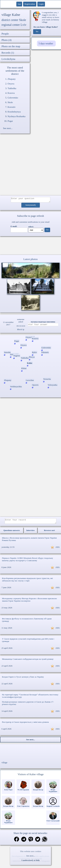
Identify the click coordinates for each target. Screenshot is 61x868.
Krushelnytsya (14, 112)
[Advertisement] (28, 166)
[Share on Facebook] (17, 841)
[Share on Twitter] (38, 841)
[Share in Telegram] (24, 841)
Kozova (11, 93)
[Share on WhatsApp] (45, 841)
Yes (37, 32)
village (4, 764)
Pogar (10, 121)
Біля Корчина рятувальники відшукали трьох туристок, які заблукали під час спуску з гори (27, 581)
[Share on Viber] (31, 841)
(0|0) (58, 549)
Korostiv (12, 107)
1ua (19, 4)
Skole (10, 102)
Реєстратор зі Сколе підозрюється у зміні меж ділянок (25, 724)
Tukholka (12, 88)
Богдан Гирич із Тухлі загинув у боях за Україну (23, 679)
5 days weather (46, 43)
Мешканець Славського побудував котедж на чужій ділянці (28, 661)
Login (41, 4)
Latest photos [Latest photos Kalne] (31, 260)
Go (47, 231)
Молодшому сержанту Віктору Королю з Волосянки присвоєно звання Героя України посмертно (29, 601)
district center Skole (14, 20)
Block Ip (21, 330)
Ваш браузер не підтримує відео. (31, 246)
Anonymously (31, 206)
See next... (30, 856)
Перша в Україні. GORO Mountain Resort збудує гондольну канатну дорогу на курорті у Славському (27, 561)
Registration (30, 4)
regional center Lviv (14, 25)
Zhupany (12, 79)
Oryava (11, 84)
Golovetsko (13, 98)
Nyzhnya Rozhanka (16, 116)
